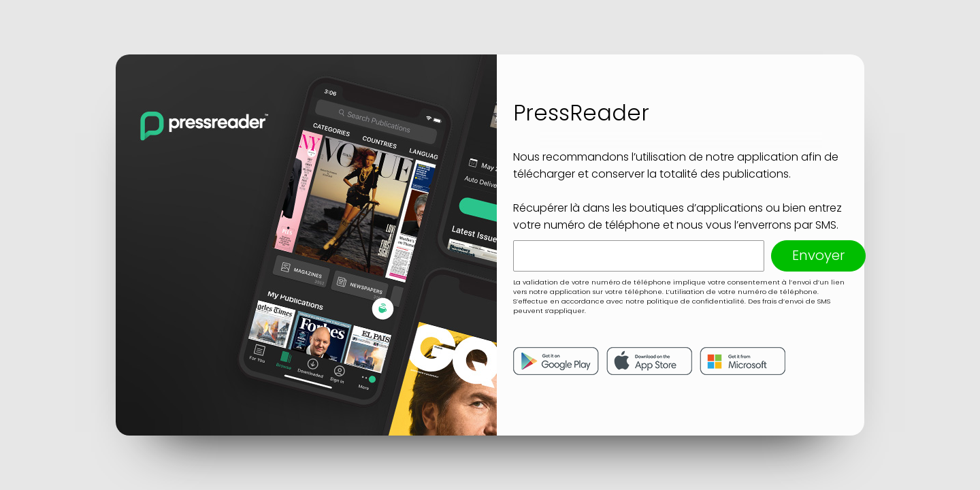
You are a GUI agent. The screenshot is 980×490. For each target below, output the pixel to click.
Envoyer (818, 255)
